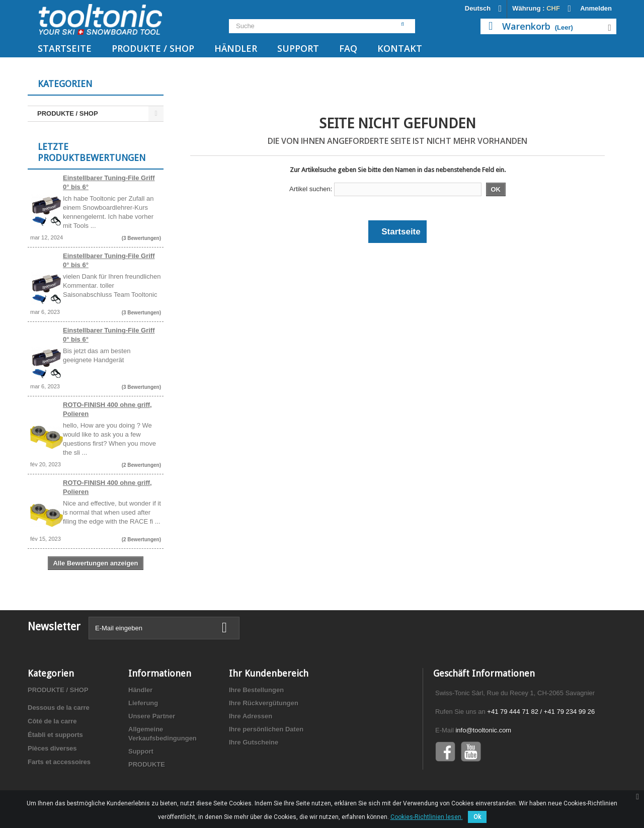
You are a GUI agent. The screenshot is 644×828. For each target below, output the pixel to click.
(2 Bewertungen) (141, 465)
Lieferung (143, 703)
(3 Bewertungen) (141, 238)
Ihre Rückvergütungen (264, 703)
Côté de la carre (52, 721)
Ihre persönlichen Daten (266, 729)
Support (298, 48)
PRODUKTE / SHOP (153, 48)
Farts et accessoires (59, 762)
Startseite (65, 48)
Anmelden (596, 8)
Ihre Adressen (251, 716)
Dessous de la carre (59, 708)
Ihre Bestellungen (256, 690)
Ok (477, 817)
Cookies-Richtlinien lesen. (427, 817)
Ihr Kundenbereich (269, 673)
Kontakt (400, 48)
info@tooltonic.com (483, 730)
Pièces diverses (52, 748)
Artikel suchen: (311, 189)
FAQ (348, 48)
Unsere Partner (152, 716)
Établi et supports (55, 735)
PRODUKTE (147, 764)
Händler (236, 48)
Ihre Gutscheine (254, 742)
